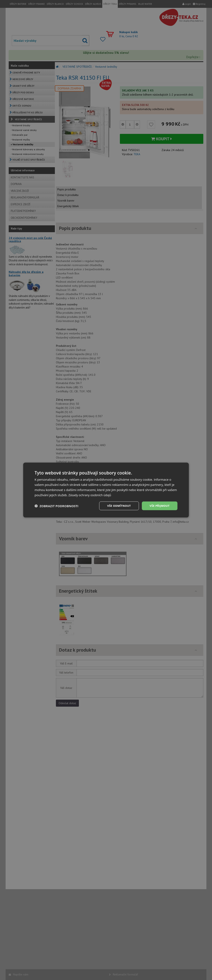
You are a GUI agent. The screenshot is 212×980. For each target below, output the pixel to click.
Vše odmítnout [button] (117, 506)
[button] (57, 506)
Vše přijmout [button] (159, 506)
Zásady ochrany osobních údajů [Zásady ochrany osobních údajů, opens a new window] (91, 495)
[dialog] (106, 490)
